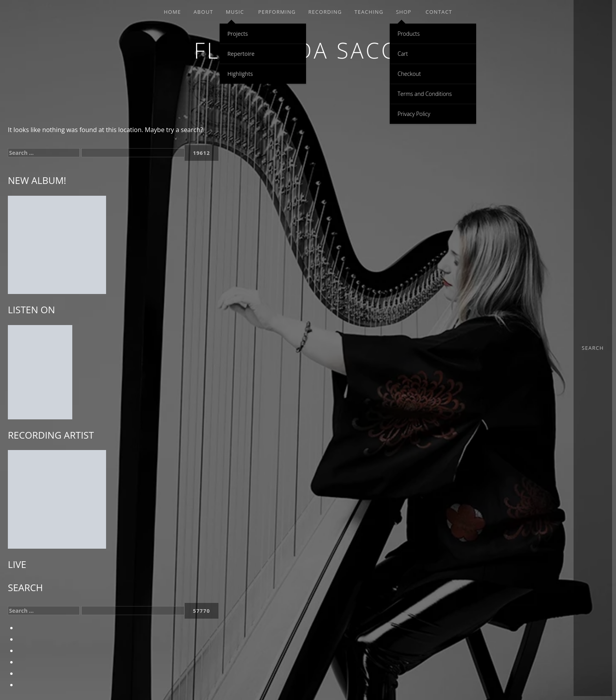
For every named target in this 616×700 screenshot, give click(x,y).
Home (172, 12)
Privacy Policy (414, 114)
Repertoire (241, 54)
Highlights (240, 74)
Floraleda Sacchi (308, 50)
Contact (439, 12)
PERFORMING (277, 12)
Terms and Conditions (425, 94)
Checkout (409, 74)
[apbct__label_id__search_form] (133, 153)
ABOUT (203, 12)
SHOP (404, 12)
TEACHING (369, 12)
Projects (238, 34)
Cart (403, 54)
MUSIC (235, 12)
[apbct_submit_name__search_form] (202, 153)
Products (409, 34)
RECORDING (325, 12)
